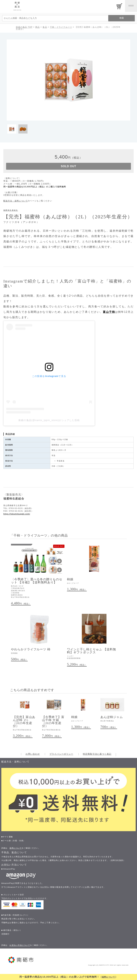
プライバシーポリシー (61, 758)
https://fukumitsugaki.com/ (17, 515)
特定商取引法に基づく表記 (97, 758)
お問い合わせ (33, 758)
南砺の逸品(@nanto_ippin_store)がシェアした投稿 (49, 421)
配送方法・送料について (16, 202)
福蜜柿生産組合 (11, 211)
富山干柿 (109, 313)
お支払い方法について (20, 949)
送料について (109, 977)
